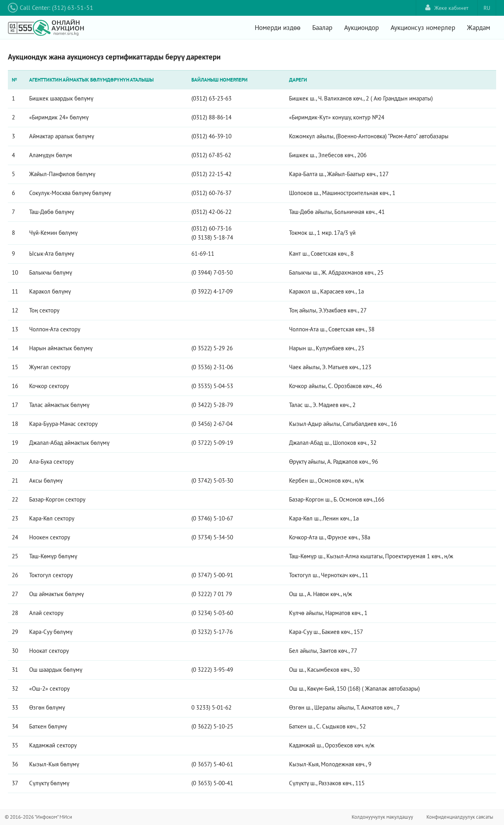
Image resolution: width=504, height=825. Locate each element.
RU (487, 8)
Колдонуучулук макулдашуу (382, 817)
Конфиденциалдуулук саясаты (460, 817)
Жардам (479, 28)
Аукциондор (361, 28)
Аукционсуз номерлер (423, 28)
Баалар (322, 28)
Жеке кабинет (447, 8)
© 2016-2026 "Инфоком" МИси (38, 817)
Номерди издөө (278, 28)
